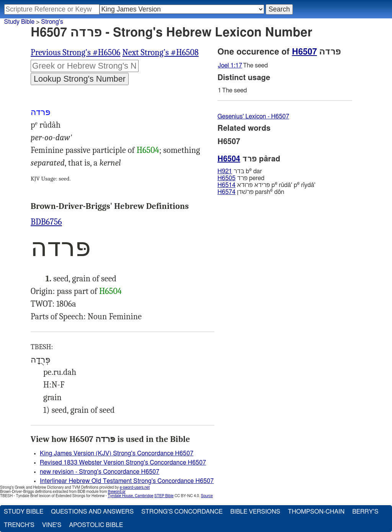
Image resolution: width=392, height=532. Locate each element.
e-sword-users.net (135, 488)
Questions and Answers (92, 512)
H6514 (226, 185)
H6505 (226, 178)
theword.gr (117, 492)
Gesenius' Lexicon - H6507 (253, 117)
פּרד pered (241, 178)
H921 (225, 171)
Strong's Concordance (182, 512)
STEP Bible (164, 496)
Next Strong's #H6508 (160, 53)
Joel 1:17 (230, 66)
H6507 (305, 52)
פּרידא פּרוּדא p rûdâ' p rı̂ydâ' (266, 185)
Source (207, 496)
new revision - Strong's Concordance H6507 (100, 472)
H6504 (148, 150)
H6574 (226, 192)
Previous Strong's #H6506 (75, 53)
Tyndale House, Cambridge (130, 496)
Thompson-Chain (316, 512)
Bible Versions (255, 512)
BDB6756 (46, 222)
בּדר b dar (240, 171)
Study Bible (19, 22)
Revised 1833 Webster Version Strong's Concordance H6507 (123, 463)
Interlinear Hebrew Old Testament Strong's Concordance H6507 (127, 481)
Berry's (365, 512)
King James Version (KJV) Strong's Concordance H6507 (117, 453)
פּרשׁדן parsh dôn (251, 192)
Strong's (52, 22)
